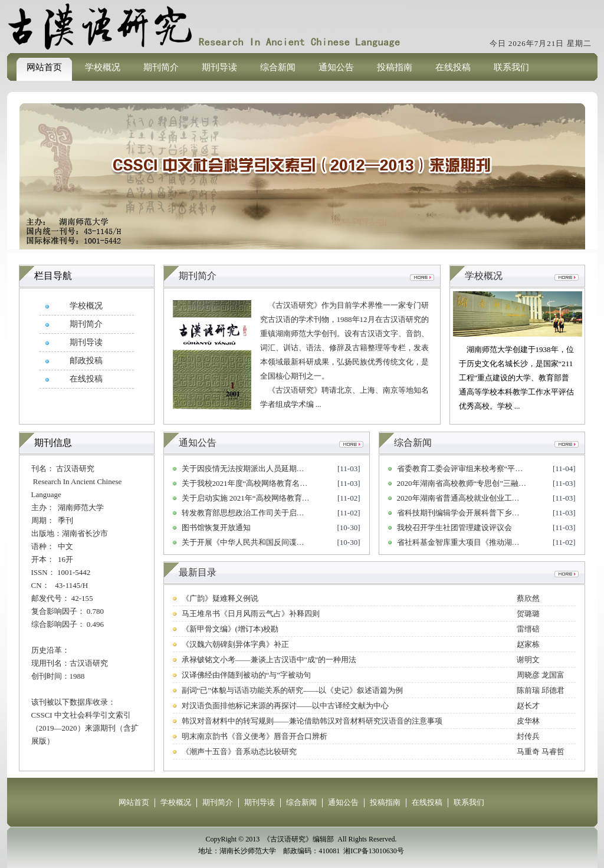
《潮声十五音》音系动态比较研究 (239, 752)
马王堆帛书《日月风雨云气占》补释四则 (251, 614)
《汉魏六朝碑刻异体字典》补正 (235, 644)
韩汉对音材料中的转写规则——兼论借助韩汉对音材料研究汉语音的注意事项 (312, 721)
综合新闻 (278, 67)
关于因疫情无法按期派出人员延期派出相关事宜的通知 (274, 468)
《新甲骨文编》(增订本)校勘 (230, 629)
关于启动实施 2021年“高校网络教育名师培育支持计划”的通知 (286, 498)
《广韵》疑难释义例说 (220, 598)
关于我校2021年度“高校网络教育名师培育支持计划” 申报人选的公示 (297, 483)
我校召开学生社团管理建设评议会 (454, 527)
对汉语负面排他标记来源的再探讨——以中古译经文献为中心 (285, 706)
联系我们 (511, 67)
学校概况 (103, 67)
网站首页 (44, 67)
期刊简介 (161, 67)
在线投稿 (453, 67)
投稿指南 (395, 67)
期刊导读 (219, 67)
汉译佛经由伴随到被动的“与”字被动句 (247, 675)
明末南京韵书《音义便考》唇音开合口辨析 (255, 736)
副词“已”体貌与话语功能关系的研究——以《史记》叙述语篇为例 (293, 690)
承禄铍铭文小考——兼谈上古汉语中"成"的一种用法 (269, 660)
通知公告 (336, 67)
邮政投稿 (86, 361)
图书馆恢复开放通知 (216, 527)
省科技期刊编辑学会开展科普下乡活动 (462, 513)
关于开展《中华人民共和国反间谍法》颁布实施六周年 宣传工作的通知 (301, 542)
